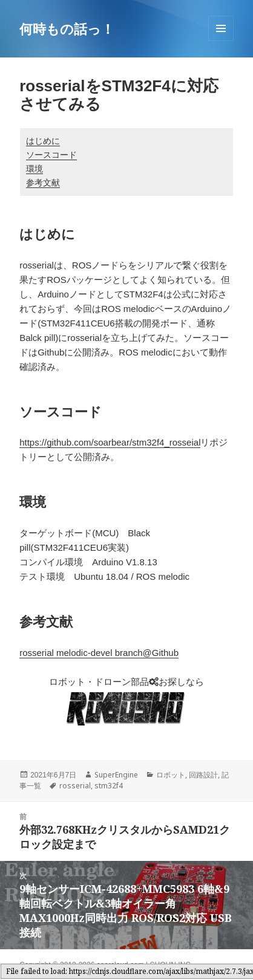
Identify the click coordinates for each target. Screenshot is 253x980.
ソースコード (51, 155)
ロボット (171, 775)
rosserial (75, 786)
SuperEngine (116, 775)
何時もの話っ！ (67, 28)
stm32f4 (109, 786)
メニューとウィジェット (221, 41)
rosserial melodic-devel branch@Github (99, 653)
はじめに (43, 141)
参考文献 (43, 183)
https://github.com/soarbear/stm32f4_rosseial (110, 442)
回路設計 (203, 775)
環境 (34, 169)
